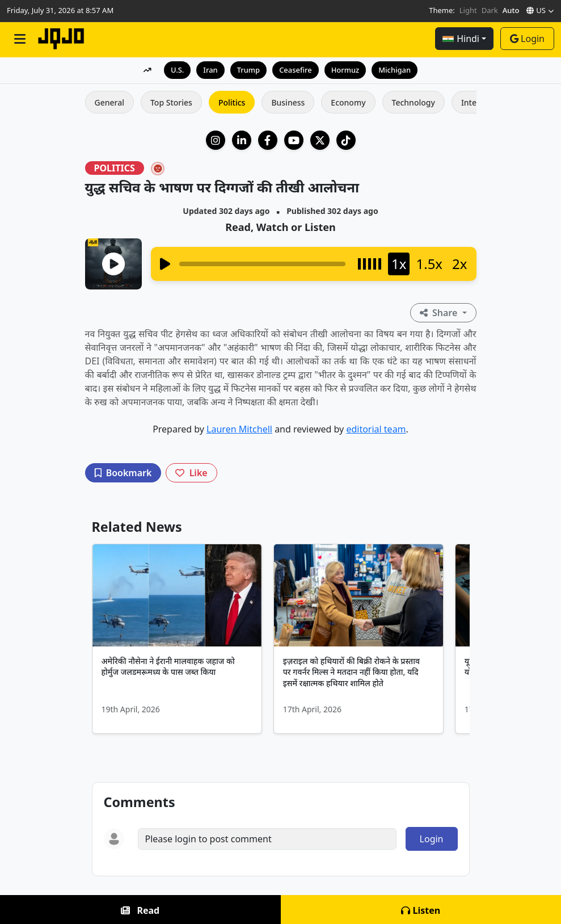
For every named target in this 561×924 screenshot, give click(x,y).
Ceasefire (296, 70)
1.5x (429, 264)
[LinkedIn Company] (242, 140)
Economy (348, 102)
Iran (210, 70)
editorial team (376, 429)
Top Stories (171, 102)
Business (288, 102)
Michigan (395, 70)
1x (399, 264)
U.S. (177, 70)
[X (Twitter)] (320, 140)
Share (440, 313)
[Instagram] (216, 140)
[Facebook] (268, 140)
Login (527, 39)
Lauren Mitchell (239, 429)
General (109, 102)
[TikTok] (346, 140)
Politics (232, 102)
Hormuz (345, 70)
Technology (414, 102)
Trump (248, 70)
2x (459, 264)
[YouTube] (294, 140)
